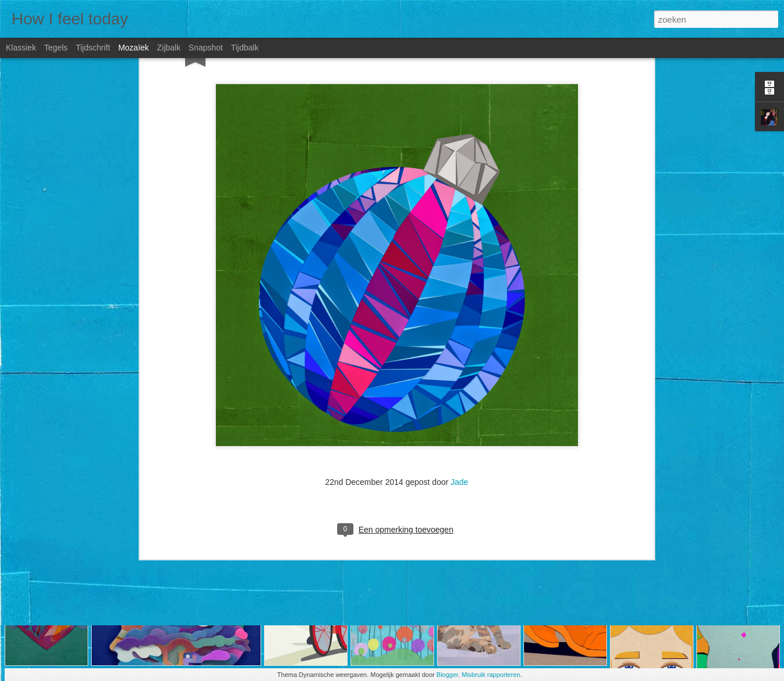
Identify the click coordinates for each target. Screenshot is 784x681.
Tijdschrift (93, 48)
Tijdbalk (245, 48)
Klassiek (21, 48)
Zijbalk (168, 48)
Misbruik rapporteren (491, 675)
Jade (460, 345)
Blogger (447, 675)
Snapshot (206, 48)
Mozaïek (134, 48)
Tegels (56, 48)
